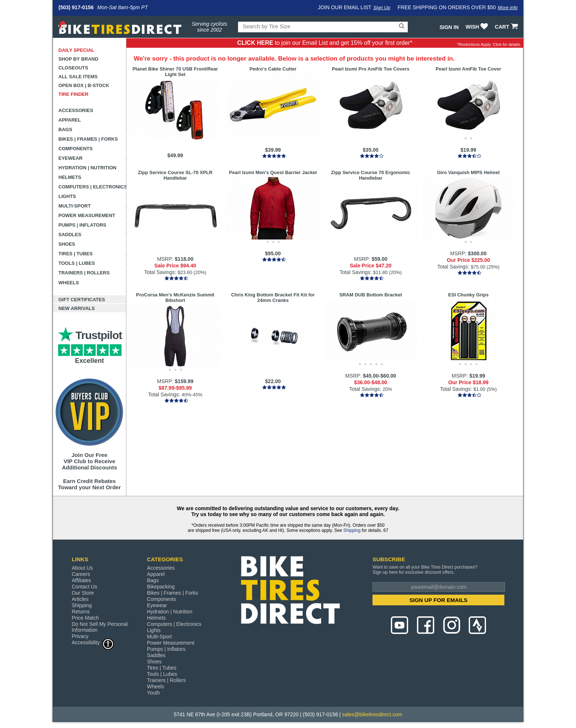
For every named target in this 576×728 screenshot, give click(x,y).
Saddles (70, 235)
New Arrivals (77, 308)
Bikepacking (161, 587)
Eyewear (71, 158)
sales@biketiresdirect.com (372, 714)
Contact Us (84, 587)
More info (508, 8)
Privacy (80, 636)
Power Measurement (87, 215)
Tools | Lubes (77, 263)
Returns (81, 612)
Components (75, 149)
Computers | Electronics (92, 187)
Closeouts (73, 68)
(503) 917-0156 (76, 7)
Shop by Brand (78, 59)
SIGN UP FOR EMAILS (439, 600)
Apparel (70, 120)
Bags (65, 129)
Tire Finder (73, 94)
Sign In (449, 27)
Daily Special (76, 50)
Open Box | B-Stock (84, 85)
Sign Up (382, 8)
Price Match (85, 618)
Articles (80, 599)
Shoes (67, 244)
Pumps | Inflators (82, 225)
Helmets (70, 177)
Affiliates (81, 580)
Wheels (69, 283)
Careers (81, 574)
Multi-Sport (75, 206)
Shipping (352, 530)
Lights (67, 196)
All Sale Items (78, 77)
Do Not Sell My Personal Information (100, 627)
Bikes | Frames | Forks (88, 139)
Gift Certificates (82, 300)
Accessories (76, 110)
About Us (82, 568)
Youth (153, 693)
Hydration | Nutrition (87, 168)
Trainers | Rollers (84, 273)
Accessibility (93, 642)
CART (507, 27)
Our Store (83, 593)
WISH (478, 27)
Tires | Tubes (75, 254)
